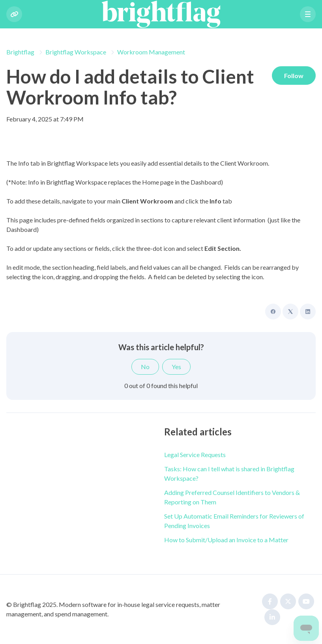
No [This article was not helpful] (145, 367)
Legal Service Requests (195, 455)
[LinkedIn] (308, 312)
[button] (308, 14)
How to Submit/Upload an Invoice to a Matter (226, 540)
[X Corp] (290, 312)
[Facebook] (273, 312)
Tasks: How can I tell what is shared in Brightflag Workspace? (229, 473)
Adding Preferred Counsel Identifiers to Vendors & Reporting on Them (232, 497)
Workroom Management (151, 52)
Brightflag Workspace (76, 52)
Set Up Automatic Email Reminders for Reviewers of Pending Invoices (234, 521)
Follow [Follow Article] (293, 76)
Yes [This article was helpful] (176, 367)
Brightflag (20, 52)
